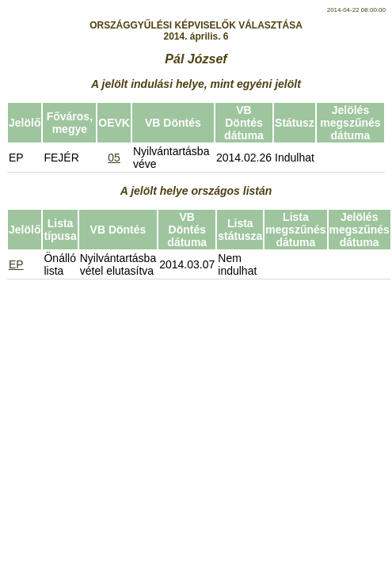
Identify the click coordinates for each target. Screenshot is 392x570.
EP (16, 264)
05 (114, 158)
